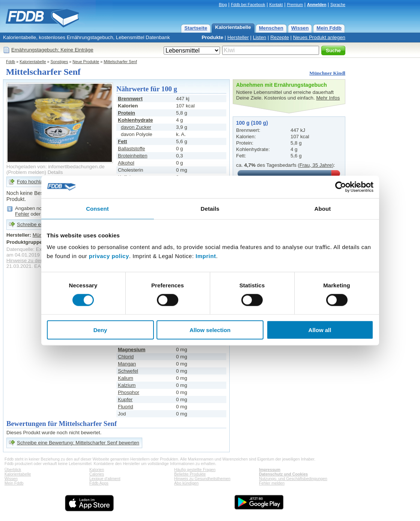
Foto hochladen (34, 182)
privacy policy (109, 256)
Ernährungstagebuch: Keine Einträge (52, 50)
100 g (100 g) (252, 123)
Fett (122, 141)
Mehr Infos (328, 98)
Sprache (338, 5)
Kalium (126, 378)
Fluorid (126, 407)
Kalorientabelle (233, 27)
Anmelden (317, 5)
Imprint (206, 256)
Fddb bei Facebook (248, 5)
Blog (223, 5)
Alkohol (126, 163)
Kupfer (125, 399)
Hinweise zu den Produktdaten (40, 260)
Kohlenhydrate (135, 120)
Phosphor (129, 392)
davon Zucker (136, 127)
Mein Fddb (329, 28)
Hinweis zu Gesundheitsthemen (202, 479)
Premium (295, 5)
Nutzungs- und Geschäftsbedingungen (293, 479)
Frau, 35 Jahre (316, 165)
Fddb (11, 62)
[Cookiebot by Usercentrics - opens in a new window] (341, 187)
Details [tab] (210, 208)
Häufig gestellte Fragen (195, 470)
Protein (126, 113)
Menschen (271, 28)
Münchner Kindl (327, 73)
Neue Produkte (86, 62)
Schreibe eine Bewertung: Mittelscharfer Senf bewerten (78, 443)
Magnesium (132, 350)
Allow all (320, 330)
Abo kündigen (186, 483)
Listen (260, 37)
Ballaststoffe (131, 149)
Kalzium (127, 385)
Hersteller (238, 37)
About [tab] (323, 208)
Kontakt (276, 5)
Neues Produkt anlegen (319, 37)
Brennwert (130, 99)
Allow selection (210, 330)
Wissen (300, 28)
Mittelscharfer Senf (120, 62)
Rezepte (280, 37)
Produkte (212, 37)
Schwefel (128, 371)
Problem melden (26, 172)
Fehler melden (272, 483)
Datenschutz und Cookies (283, 474)
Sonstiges (59, 62)
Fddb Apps (99, 483)
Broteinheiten (133, 156)
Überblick (13, 470)
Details (55, 172)
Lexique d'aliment (105, 479)
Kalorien (97, 470)
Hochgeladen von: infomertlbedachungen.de (56, 167)
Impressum (270, 470)
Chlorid (126, 357)
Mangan (127, 364)
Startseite (196, 28)
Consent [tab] (97, 208)
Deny (100, 330)
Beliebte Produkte (190, 474)
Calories (97, 474)
